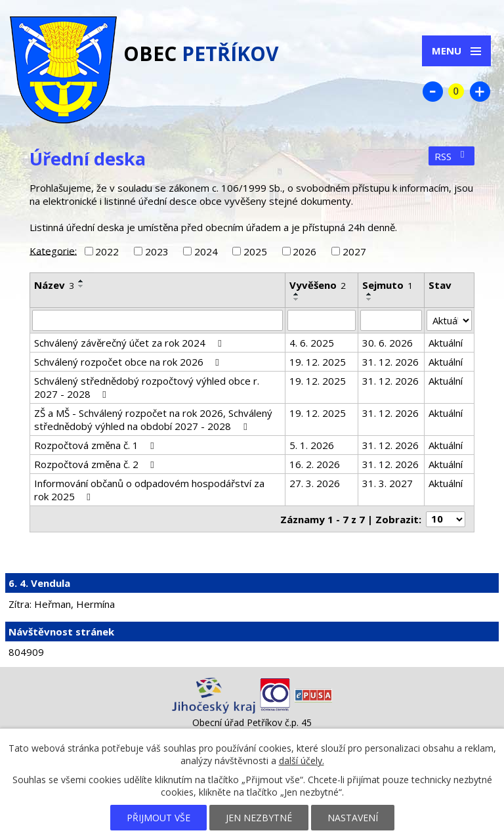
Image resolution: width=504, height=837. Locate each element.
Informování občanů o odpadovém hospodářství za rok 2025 (149, 490)
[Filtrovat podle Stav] (449, 320)
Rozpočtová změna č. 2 (96, 464)
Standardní (456, 91)
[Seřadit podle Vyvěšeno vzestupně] (297, 294)
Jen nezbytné (259, 818)
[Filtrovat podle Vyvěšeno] (321, 320)
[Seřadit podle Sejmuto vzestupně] (369, 294)
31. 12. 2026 (390, 362)
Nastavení (353, 818)
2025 (255, 251)
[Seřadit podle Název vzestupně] (81, 281)
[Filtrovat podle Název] (157, 320)
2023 (157, 251)
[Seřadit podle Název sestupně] (81, 286)
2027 (354, 251)
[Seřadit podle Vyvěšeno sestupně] (297, 299)
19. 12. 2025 (318, 362)
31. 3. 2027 (388, 483)
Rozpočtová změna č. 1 (96, 445)
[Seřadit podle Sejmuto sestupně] (369, 299)
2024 (206, 251)
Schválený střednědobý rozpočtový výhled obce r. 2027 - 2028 (147, 387)
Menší (432, 91)
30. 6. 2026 (388, 343)
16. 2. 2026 (315, 464)
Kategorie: (53, 250)
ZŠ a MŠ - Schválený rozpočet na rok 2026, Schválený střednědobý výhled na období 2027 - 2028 (153, 419)
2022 (107, 251)
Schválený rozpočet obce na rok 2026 (129, 362)
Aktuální (446, 343)
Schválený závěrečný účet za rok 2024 (130, 343)
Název (54, 285)
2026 (304, 251)
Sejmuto (388, 285)
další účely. (302, 761)
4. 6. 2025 (312, 343)
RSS (451, 156)
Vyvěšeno (318, 285)
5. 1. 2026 (312, 445)
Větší (480, 91)
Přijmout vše (158, 818)
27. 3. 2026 (315, 483)
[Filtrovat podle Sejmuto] (391, 320)
